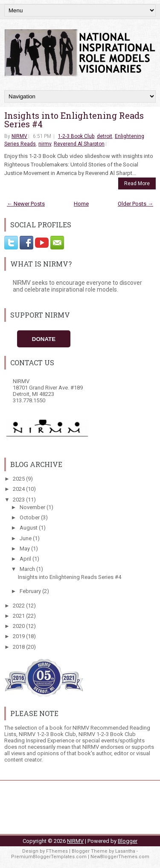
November (33, 507)
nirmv (45, 144)
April (26, 559)
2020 (19, 626)
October (30, 517)
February (31, 591)
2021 (19, 616)
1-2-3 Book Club (76, 136)
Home (81, 204)
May (25, 549)
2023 (19, 500)
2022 (19, 606)
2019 (19, 636)
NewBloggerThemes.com (120, 857)
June (26, 538)
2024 (19, 489)
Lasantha (125, 851)
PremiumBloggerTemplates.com (49, 857)
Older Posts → (135, 204)
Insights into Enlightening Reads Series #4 (74, 120)
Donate (44, 339)
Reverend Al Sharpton (79, 144)
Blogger (128, 841)
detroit (105, 136)
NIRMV (19, 136)
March (28, 569)
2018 (19, 647)
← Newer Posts (26, 204)
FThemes (57, 851)
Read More (137, 183)
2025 (19, 479)
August (29, 528)
